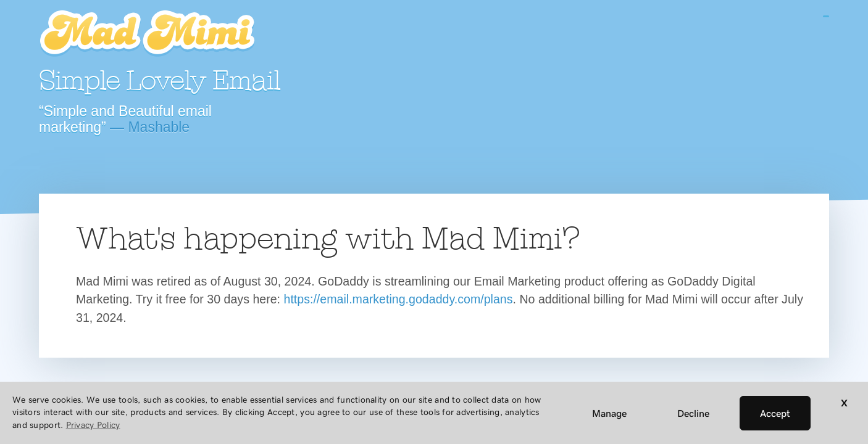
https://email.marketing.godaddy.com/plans (399, 299)
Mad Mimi (147, 34)
